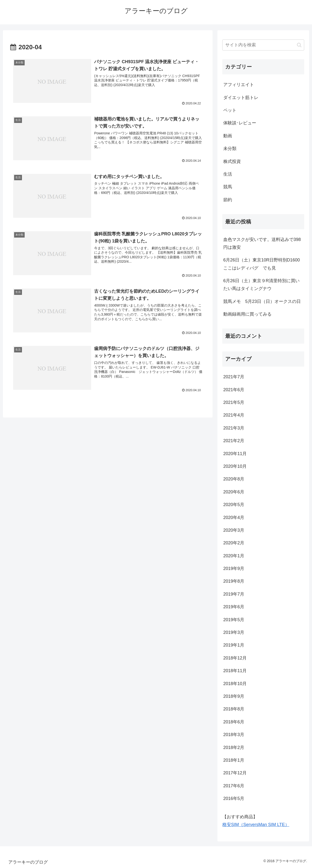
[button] (299, 45)
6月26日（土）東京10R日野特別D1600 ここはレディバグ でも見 (264, 264)
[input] (263, 45)
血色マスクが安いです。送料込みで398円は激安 (262, 243)
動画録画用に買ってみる (247, 314)
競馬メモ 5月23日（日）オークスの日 (262, 301)
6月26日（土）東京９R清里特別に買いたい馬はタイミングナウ (261, 285)
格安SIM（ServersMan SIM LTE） (256, 825)
